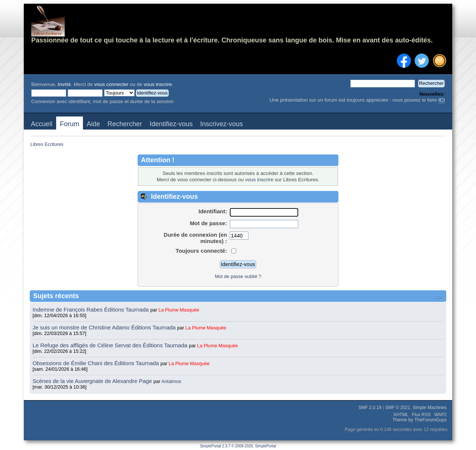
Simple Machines (430, 408)
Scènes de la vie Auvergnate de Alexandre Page (93, 381)
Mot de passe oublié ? (238, 276)
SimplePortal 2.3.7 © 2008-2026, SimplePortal (238, 446)
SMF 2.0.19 (370, 408)
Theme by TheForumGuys (419, 420)
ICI (442, 100)
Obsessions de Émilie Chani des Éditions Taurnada (97, 363)
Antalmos (171, 381)
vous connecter (112, 84)
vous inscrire (158, 84)
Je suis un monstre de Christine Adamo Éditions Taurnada (105, 327)
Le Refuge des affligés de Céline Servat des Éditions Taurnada (111, 345)
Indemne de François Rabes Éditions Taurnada (92, 309)
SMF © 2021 (398, 408)
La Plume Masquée (179, 310)
